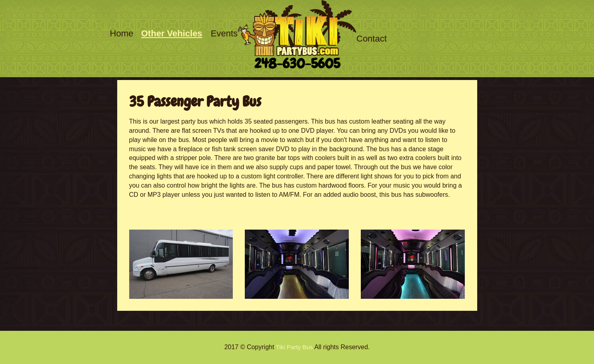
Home (122, 33)
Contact (372, 39)
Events (224, 33)
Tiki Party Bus (294, 347)
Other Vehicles (172, 33)
